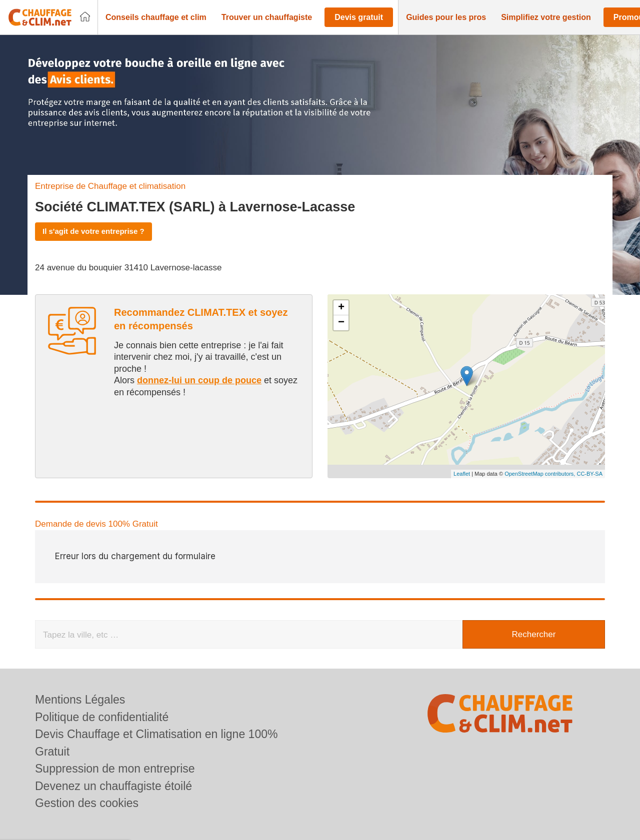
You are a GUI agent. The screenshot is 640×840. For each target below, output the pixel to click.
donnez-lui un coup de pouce (199, 380)
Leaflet (462, 474)
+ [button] (341, 308)
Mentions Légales (80, 700)
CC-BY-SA (589, 474)
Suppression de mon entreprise (115, 769)
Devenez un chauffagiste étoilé (113, 786)
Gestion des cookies (87, 803)
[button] (156, 17)
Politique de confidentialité (102, 717)
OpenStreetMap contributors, (540, 474)
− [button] (341, 323)
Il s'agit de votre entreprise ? (93, 231)
